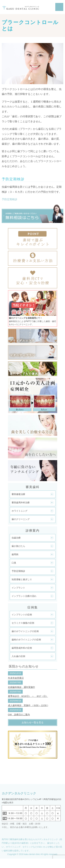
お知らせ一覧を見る (33, 722)
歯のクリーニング (21, 519)
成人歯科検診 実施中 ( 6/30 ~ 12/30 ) (28, 705)
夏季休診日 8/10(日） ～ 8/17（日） (28, 696)
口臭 (14, 563)
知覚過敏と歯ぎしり (22, 579)
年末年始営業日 (16, 678)
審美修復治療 (18, 494)
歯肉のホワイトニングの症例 (26, 640)
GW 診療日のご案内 (19, 715)
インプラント (18, 588)
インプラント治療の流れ (24, 596)
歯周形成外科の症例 (22, 648)
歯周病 (15, 554)
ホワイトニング (19, 511)
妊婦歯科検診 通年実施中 (21, 687)
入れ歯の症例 (18, 656)
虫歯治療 (16, 538)
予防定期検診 (10, 199)
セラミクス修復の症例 (23, 623)
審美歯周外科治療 (21, 503)
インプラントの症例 (22, 615)
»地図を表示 (8, 803)
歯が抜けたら (18, 546)
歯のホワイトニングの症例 (25, 631)
